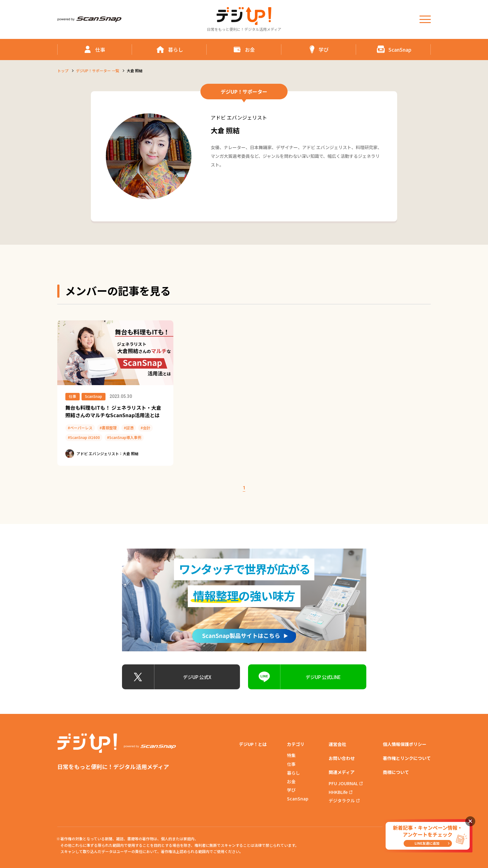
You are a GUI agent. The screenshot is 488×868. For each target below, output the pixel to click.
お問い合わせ (342, 758)
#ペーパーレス (80, 428)
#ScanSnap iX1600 (84, 437)
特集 (291, 755)
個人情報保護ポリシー (405, 744)
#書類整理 (108, 428)
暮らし (293, 773)
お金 (291, 781)
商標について (396, 772)
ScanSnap (94, 396)
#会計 (145, 428)
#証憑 (129, 428)
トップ (63, 71)
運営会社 (337, 744)
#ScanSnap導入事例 (124, 437)
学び (291, 790)
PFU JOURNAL (343, 783)
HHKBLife (338, 792)
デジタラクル (342, 800)
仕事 (73, 396)
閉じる (470, 821)
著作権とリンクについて (407, 758)
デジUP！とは (253, 744)
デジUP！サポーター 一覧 (98, 71)
